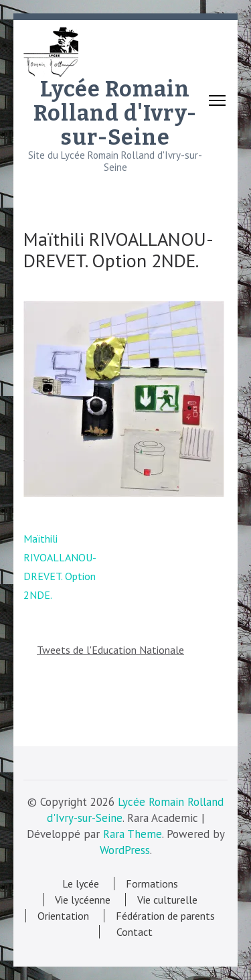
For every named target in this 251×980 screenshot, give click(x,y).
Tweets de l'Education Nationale (110, 650)
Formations (152, 884)
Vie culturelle (167, 900)
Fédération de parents (165, 916)
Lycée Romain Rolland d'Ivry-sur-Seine (115, 113)
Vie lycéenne (83, 900)
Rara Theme (133, 834)
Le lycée (81, 884)
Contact (132, 932)
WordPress (125, 850)
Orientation (63, 916)
